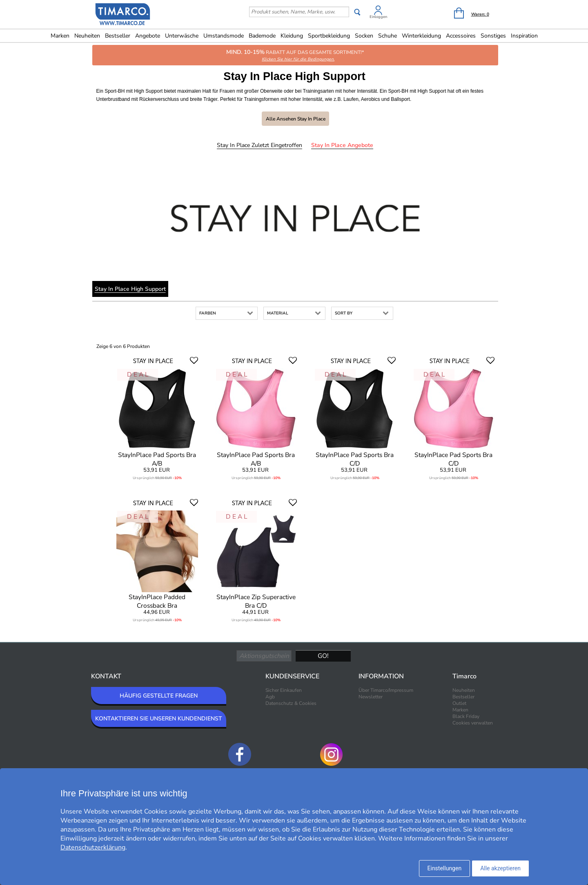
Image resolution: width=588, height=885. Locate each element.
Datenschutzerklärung (93, 847)
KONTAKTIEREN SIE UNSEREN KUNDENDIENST (159, 719)
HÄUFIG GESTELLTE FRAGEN (159, 696)
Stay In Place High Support (130, 289)
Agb (270, 697)
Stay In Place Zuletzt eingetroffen (259, 145)
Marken (60, 36)
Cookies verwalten (473, 723)
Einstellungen (445, 868)
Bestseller (118, 36)
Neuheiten (87, 36)
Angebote (148, 36)
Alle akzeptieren (500, 868)
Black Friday (466, 716)
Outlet (459, 703)
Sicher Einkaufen (284, 690)
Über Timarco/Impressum (386, 690)
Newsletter (371, 697)
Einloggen (378, 17)
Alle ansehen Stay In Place (296, 119)
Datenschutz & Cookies (291, 703)
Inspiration (524, 36)
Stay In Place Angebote (342, 145)
